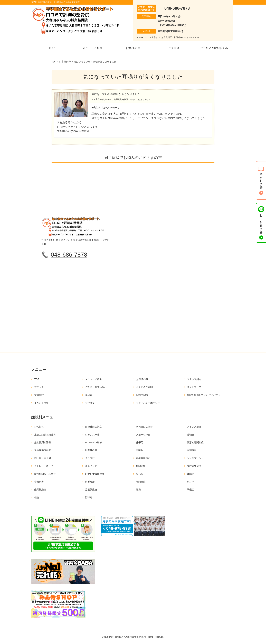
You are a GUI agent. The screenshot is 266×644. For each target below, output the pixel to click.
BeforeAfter (142, 395)
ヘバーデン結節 (93, 442)
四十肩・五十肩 (43, 458)
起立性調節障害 (43, 442)
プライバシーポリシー (148, 403)
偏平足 (140, 442)
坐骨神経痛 (40, 490)
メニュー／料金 (92, 48)
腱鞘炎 (191, 435)
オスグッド (91, 466)
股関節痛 (141, 466)
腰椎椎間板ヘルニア (45, 474)
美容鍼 (89, 395)
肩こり (191, 482)
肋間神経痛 (91, 450)
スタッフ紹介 (194, 379)
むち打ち (39, 427)
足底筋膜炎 (91, 490)
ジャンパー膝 (92, 435)
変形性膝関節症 (195, 442)
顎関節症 (141, 482)
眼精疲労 (192, 450)
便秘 (37, 497)
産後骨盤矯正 (143, 458)
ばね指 (140, 474)
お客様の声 (133, 48)
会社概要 (90, 403)
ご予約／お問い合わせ (214, 48)
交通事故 (39, 395)
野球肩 (89, 497)
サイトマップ (194, 387)
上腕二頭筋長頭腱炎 (45, 435)
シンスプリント (195, 458)
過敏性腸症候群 (43, 450)
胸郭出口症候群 (144, 427)
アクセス (174, 48)
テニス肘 (90, 458)
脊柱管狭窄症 (194, 466)
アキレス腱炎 (194, 427)
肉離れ (140, 450)
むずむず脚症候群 (95, 474)
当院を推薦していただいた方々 (204, 395)
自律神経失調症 (93, 427)
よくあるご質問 (144, 387)
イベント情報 (41, 403)
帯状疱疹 (39, 482)
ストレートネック (44, 466)
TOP (52, 48)
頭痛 (138, 490)
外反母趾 (90, 482)
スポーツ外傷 (143, 435)
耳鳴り (191, 474)
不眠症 (191, 490)
